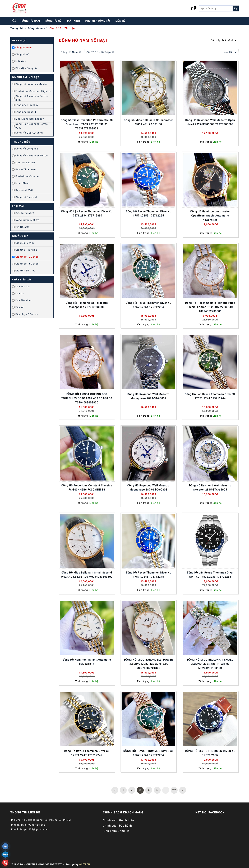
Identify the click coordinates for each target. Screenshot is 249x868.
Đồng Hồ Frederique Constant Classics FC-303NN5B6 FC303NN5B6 (87, 487)
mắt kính (73, 21)
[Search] (236, 8)
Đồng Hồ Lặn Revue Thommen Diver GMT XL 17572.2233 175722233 (210, 575)
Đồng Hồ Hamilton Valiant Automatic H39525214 (87, 662)
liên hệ (121, 21)
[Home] (15, 21)
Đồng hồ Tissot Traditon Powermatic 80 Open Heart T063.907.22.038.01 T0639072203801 (87, 124)
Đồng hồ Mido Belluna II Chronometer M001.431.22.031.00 (148, 122)
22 (174, 790)
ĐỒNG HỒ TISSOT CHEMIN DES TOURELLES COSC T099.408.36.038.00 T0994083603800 (87, 398)
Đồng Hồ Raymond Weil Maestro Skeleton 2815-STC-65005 (210, 487)
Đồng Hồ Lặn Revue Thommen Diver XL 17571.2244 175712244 (210, 396)
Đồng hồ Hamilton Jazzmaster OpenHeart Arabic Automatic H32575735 (210, 215)
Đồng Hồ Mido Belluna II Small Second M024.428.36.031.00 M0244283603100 (87, 575)
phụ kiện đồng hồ (98, 21)
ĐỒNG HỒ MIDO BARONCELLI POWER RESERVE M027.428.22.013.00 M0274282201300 (148, 664)
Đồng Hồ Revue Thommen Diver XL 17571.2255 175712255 (148, 213)
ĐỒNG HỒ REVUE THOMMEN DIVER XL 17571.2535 (210, 753)
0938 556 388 (37, 825)
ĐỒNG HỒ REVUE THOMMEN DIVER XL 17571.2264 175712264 (148, 753)
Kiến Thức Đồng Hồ (116, 831)
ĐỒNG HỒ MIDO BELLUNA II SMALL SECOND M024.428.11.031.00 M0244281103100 (210, 664)
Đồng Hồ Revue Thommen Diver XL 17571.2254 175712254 (148, 305)
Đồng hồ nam (36, 28)
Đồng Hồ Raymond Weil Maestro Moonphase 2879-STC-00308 (148, 487)
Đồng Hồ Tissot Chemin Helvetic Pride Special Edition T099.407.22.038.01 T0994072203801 (210, 307)
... (166, 790)
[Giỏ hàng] (193, 8)
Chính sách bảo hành (117, 826)
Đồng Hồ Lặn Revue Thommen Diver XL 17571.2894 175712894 (87, 213)
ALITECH (85, 865)
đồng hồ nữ (54, 21)
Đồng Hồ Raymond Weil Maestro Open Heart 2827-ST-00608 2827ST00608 (210, 122)
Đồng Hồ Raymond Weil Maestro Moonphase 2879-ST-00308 (87, 305)
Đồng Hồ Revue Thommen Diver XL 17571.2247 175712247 (87, 753)
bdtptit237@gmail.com (34, 830)
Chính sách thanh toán (118, 820)
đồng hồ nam (31, 21)
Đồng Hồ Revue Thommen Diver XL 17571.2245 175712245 (148, 575)
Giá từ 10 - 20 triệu (62, 28)
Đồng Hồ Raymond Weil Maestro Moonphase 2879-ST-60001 (148, 396)
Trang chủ (17, 28)
